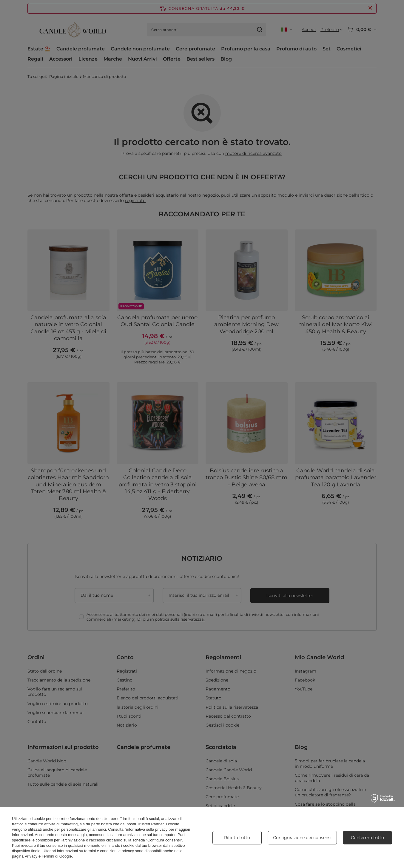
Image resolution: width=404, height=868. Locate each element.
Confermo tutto (367, 838)
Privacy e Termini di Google (48, 856)
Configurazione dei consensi (302, 838)
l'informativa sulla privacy (146, 829)
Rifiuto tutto (237, 838)
